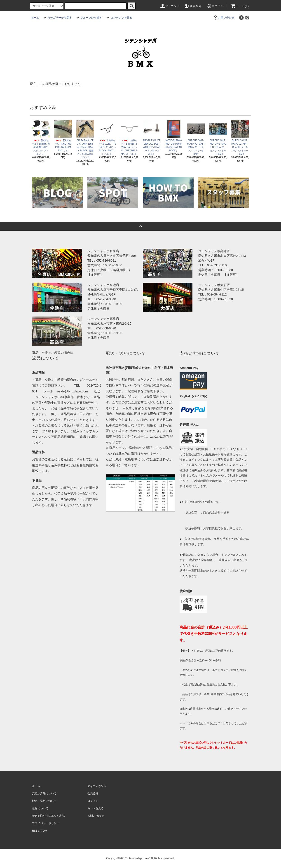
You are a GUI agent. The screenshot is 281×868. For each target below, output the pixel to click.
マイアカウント (97, 786)
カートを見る (96, 808)
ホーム (35, 18)
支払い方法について (44, 793)
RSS (35, 831)
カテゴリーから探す (57, 18)
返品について (40, 808)
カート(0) (240, 6)
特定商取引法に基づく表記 (48, 816)
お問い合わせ (223, 18)
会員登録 (193, 6)
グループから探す (89, 18)
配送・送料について (44, 801)
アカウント (170, 6)
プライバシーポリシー (46, 823)
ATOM (43, 831)
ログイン (215, 6)
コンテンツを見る (119, 18)
